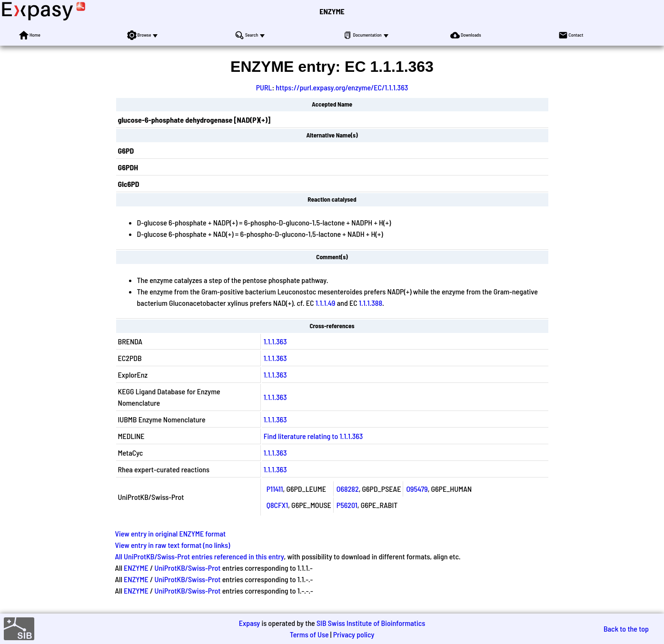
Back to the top (626, 629)
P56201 (347, 505)
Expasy (249, 623)
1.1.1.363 (275, 341)
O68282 (348, 489)
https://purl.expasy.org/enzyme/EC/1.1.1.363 (342, 87)
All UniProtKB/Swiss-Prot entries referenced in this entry (200, 556)
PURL (264, 87)
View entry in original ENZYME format (171, 533)
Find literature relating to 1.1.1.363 (313, 436)
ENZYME (332, 11)
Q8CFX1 (277, 505)
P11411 (275, 489)
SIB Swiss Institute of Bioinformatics (371, 623)
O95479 (417, 489)
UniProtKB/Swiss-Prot (187, 568)
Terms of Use (309, 634)
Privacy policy (354, 634)
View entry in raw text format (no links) (173, 545)
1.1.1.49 (326, 303)
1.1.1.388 (371, 303)
